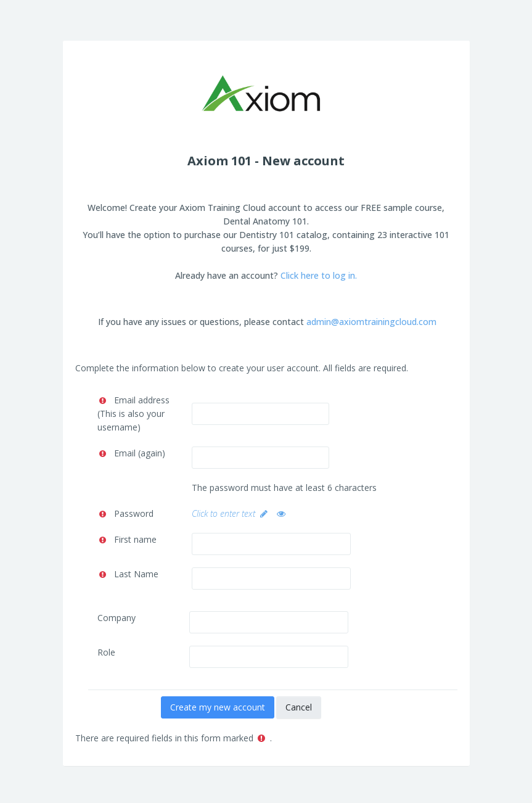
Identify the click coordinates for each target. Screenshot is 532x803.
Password (134, 513)
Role (106, 652)
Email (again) (140, 453)
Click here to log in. (319, 275)
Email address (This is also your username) (133, 414)
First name (135, 539)
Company (117, 618)
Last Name (136, 574)
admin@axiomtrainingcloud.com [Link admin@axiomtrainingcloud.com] (371, 322)
